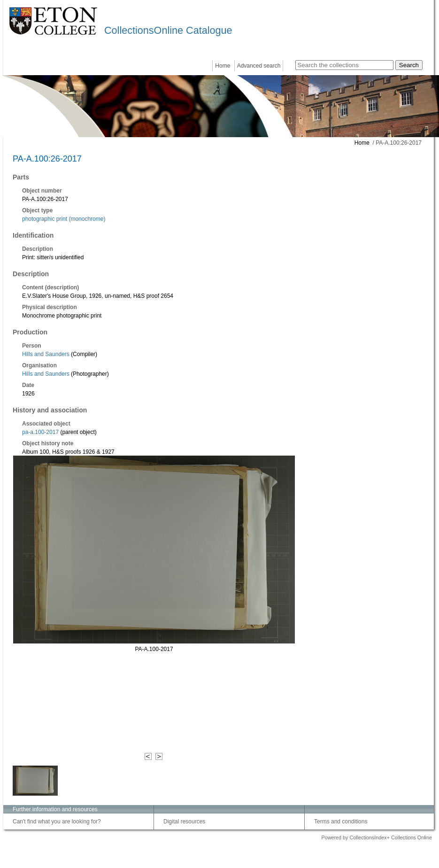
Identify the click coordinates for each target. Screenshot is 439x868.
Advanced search (259, 66)
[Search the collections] (344, 65)
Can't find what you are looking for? (57, 821)
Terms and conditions (341, 821)
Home (223, 66)
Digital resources (184, 821)
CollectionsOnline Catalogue (168, 30)
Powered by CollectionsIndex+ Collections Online (377, 837)
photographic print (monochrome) (64, 219)
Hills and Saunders (46, 354)
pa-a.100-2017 (40, 432)
